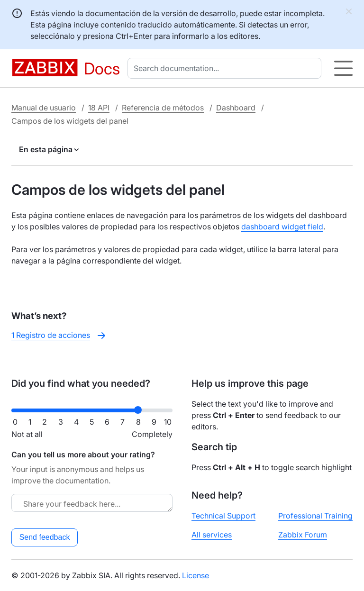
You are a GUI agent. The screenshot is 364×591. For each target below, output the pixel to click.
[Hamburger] (343, 68)
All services (212, 535)
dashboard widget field (282, 227)
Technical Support (223, 516)
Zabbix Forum (303, 535)
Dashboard (236, 108)
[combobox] (226, 68)
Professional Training (315, 516)
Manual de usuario (44, 108)
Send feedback (45, 537)
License (196, 575)
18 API (99, 108)
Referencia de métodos (163, 108)
